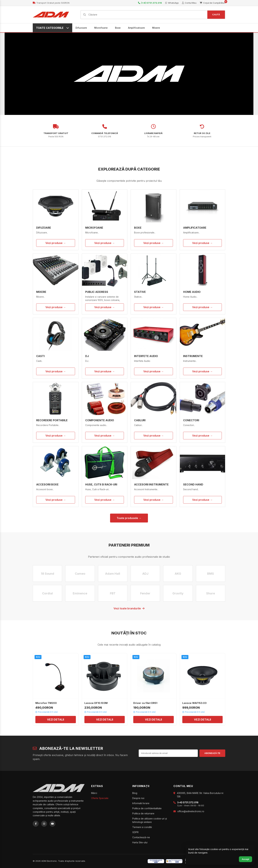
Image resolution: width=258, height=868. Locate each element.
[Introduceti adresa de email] (168, 753)
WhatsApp (172, 3)
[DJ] (105, 334)
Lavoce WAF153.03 (194, 703)
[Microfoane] (105, 206)
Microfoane (101, 28)
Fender (145, 593)
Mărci (94, 793)
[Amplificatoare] (203, 206)
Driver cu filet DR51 (145, 703)
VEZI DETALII (56, 720)
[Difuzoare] (56, 206)
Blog (135, 793)
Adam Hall (113, 574)
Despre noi (138, 798)
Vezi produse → (56, 243)
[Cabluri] (154, 399)
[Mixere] (56, 270)
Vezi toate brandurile (129, 608)
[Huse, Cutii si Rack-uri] (105, 463)
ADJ (145, 574)
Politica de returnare (143, 813)
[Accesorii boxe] (56, 463)
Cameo (80, 574)
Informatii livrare (141, 803)
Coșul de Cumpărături (213, 3)
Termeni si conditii (142, 827)
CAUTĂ (216, 15)
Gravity (178, 593)
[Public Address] (105, 270)
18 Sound (47, 574)
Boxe (118, 28)
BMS (211, 574)
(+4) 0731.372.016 (150, 3)
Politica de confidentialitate (147, 808)
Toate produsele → (129, 518)
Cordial (47, 593)
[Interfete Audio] (154, 334)
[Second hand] (203, 463)
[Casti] (56, 334)
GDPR (135, 832)
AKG (178, 574)
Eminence (80, 593)
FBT (113, 593)
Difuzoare (81, 28)
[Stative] (154, 270)
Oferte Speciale (100, 798)
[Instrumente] (203, 334)
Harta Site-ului (140, 842)
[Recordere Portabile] (56, 399)
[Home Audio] (203, 270)
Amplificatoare (136, 28)
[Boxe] (154, 206)
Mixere (156, 28)
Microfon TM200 (46, 703)
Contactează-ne (141, 837)
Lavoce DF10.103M (96, 703)
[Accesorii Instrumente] (154, 463)
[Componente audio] (105, 399)
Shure (211, 593)
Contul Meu (189, 3)
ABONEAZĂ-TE (212, 753)
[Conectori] (203, 399)
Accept (245, 859)
